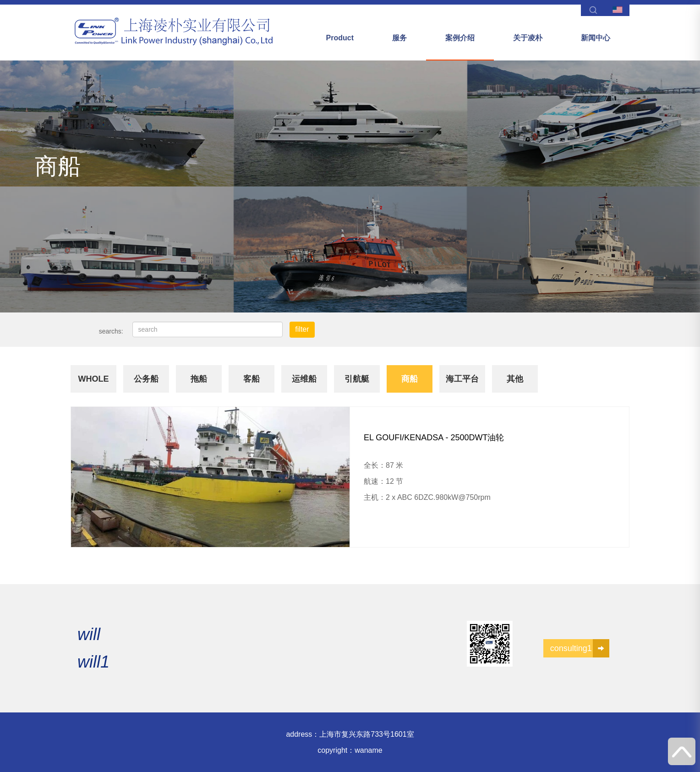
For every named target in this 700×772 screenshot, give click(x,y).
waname (368, 750)
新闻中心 (596, 38)
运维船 (304, 379)
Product (340, 38)
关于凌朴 (528, 38)
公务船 (146, 379)
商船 (410, 379)
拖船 (199, 379)
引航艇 (357, 379)
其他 (515, 379)
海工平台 (462, 379)
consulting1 (580, 648)
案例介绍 (460, 38)
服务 (399, 38)
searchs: (111, 331)
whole (94, 379)
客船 (252, 379)
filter (302, 329)
